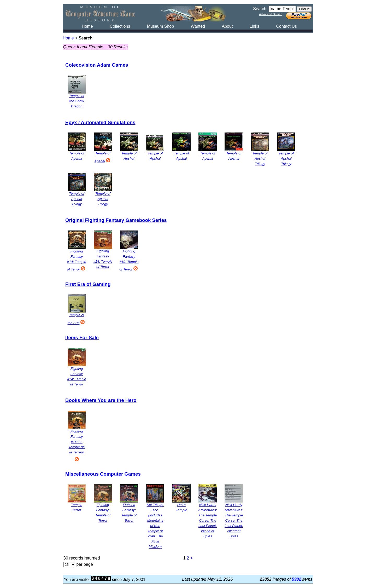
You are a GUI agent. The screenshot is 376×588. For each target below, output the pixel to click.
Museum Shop (160, 26)
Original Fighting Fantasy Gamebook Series (116, 220)
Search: (260, 9)
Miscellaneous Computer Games (103, 474)
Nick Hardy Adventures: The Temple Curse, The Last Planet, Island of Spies (208, 521)
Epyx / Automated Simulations (100, 122)
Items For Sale (82, 338)
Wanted (198, 26)
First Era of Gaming (88, 284)
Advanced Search (271, 14)
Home (87, 26)
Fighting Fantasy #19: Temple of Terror (129, 260)
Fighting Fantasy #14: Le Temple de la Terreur (77, 445)
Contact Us (287, 26)
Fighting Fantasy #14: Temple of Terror (77, 260)
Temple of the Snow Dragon (77, 101)
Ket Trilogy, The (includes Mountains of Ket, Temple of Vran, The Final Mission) (155, 526)
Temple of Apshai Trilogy (260, 158)
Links (254, 26)
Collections (120, 26)
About (227, 26)
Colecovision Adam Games (97, 65)
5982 (297, 579)
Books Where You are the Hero (101, 400)
